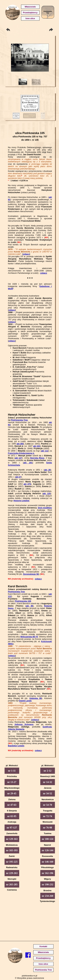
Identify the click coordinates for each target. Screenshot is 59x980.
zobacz (26, 254)
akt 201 (28, 463)
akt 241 (37, 446)
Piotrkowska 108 (23, 601)
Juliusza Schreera (24, 724)
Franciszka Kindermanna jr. (21, 453)
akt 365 (20, 444)
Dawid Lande (25, 701)
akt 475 (27, 484)
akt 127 (19, 458)
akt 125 (47, 493)
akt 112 (45, 451)
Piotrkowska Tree (19, 420)
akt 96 (29, 606)
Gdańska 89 (36, 698)
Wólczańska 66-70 (29, 637)
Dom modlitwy (45, 508)
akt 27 (18, 477)
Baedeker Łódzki (16, 746)
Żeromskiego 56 (31, 574)
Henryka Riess (37, 458)
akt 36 (47, 470)
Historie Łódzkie (21, 501)
